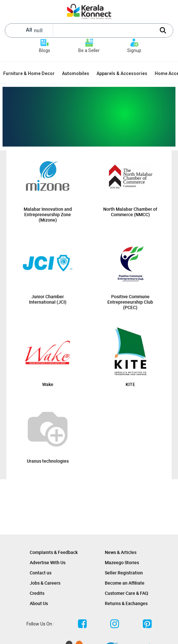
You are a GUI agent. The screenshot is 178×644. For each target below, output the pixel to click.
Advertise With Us (48, 562)
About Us (39, 603)
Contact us (41, 573)
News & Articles (121, 552)
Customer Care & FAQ (127, 593)
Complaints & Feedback (54, 552)
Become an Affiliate (125, 583)
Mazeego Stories (122, 562)
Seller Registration (124, 573)
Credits (37, 593)
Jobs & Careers (45, 583)
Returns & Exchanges (126, 603)
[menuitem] (29, 73)
